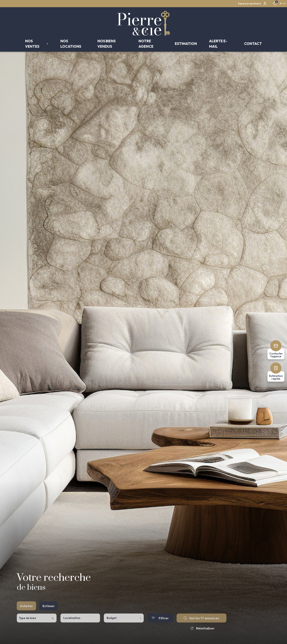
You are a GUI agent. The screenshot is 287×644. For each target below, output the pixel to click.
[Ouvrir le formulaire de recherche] (160, 626)
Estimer (49, 614)
